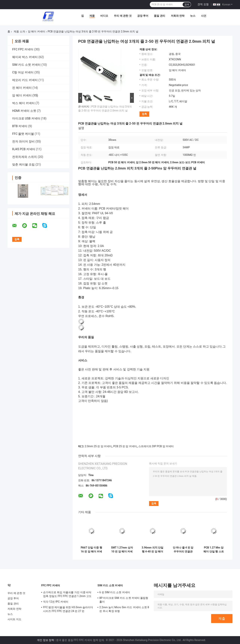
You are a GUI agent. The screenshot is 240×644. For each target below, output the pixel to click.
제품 (92, 16)
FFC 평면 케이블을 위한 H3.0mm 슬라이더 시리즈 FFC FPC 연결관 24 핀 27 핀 (68, 609)
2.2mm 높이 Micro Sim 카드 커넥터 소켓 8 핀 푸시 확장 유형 (124, 609)
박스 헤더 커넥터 (23, 103)
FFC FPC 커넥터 (23, 49)
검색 (187, 4)
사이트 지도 (14, 619)
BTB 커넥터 (20, 126)
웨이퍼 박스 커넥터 (25, 57)
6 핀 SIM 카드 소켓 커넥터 (115, 592)
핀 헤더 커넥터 (22, 88)
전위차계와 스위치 (25, 157)
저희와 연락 (178, 16)
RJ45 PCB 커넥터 (24, 149)
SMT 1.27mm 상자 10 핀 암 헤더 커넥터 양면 (122, 550)
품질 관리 (159, 16)
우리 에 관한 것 (123, 16)
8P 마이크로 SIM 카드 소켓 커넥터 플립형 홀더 (124, 600)
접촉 (144, 114)
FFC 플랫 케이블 (23, 134)
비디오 (104, 16)
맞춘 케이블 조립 (23, 165)
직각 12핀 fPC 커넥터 (56, 602)
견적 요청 (203, 4)
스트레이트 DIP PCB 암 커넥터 (156, 446)
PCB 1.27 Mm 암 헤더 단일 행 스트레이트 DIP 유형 (214, 550)
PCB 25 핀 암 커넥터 (125, 446)
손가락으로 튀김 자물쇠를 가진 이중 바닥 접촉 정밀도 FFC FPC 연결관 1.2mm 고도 (67, 594)
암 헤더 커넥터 (36, 31)
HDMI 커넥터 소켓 (24, 111)
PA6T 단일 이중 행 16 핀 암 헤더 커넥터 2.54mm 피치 (91, 550)
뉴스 (193, 16)
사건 (204, 16)
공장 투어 (143, 16)
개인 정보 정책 (45, 640)
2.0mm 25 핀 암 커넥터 (98, 446)
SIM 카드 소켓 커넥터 (26, 65)
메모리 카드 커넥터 (25, 80)
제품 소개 (19, 31)
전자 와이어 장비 (23, 141)
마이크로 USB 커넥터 (26, 118)
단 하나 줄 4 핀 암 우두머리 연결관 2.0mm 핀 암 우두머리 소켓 (183, 550)
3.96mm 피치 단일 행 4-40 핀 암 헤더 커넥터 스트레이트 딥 (153, 550)
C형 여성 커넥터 (23, 72)
